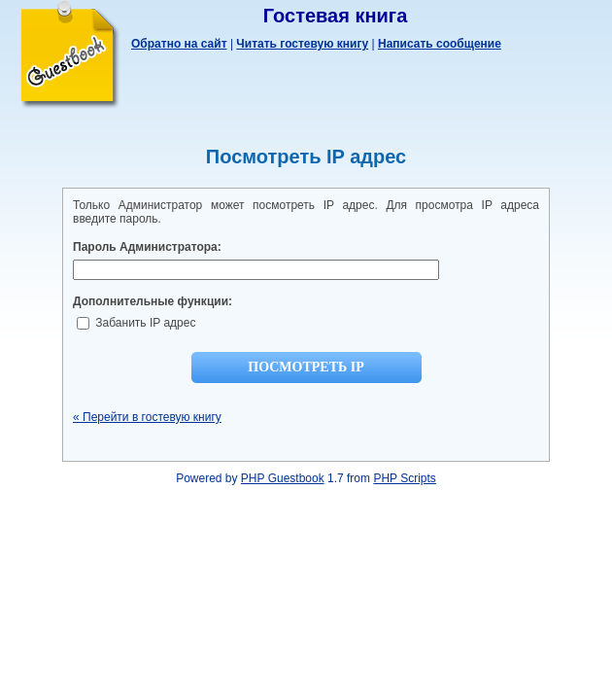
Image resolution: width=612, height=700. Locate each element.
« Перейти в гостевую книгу (147, 417)
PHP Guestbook (283, 478)
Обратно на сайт (179, 44)
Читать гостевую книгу (302, 44)
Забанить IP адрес (136, 323)
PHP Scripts (404, 478)
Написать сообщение (440, 44)
